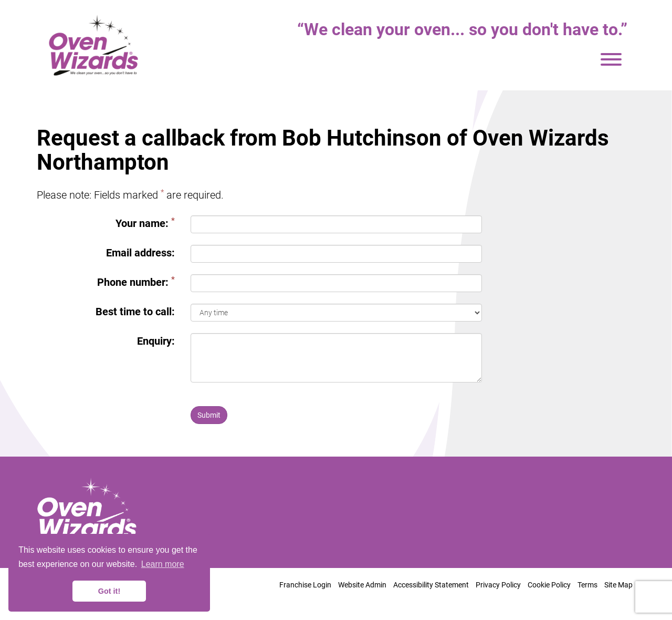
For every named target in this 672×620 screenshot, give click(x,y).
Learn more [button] (163, 564)
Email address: (140, 253)
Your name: (145, 223)
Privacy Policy (498, 585)
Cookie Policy (549, 585)
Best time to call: (135, 312)
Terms (587, 585)
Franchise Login (305, 585)
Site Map (618, 585)
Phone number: (136, 282)
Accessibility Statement (431, 585)
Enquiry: (156, 341)
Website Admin (362, 585)
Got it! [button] (109, 591)
